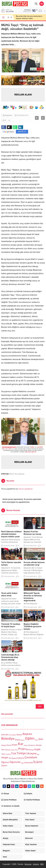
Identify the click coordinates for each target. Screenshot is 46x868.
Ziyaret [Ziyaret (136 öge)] (14, 758)
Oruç (16, 474)
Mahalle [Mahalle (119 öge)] (39, 745)
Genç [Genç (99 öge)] (36, 740)
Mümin (12, 474)
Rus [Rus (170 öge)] (27, 750)
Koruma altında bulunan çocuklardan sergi (34, 564)
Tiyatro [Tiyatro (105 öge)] (8, 754)
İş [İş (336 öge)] (35, 762)
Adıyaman (9, 115)
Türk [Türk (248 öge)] (14, 753)
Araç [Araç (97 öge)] (11, 735)
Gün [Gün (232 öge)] (41, 739)
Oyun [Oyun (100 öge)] (13, 750)
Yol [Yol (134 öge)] (10, 758)
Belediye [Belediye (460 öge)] (8, 739)
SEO (42, 864)
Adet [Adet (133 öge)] (3, 735)
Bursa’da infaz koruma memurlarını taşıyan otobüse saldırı (29, 17)
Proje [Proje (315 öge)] (22, 749)
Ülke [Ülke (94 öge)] (22, 763)
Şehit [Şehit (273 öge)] (39, 762)
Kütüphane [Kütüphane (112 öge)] (32, 745)
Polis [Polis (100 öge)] (16, 750)
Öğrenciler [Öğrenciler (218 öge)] (15, 762)
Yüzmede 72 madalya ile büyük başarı (11, 625)
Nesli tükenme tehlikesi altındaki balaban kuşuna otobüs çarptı (11, 534)
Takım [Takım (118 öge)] (3, 754)
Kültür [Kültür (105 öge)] (26, 745)
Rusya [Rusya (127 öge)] (32, 750)
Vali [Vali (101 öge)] (38, 754)
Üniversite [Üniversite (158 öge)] (29, 763)
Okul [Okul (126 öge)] (3, 750)
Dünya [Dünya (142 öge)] (18, 740)
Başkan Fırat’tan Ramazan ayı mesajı (32, 533)
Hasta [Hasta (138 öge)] (4, 745)
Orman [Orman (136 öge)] (8, 750)
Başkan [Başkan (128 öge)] (19, 735)
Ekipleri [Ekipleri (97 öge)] (23, 740)
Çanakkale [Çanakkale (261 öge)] (31, 757)
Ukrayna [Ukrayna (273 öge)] (31, 753)
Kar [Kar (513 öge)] (21, 744)
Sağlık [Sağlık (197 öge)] (37, 749)
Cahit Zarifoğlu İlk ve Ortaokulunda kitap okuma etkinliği (10, 657)
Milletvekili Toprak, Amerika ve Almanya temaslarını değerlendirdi (33, 597)
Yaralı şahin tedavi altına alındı (9, 594)
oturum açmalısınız (26, 489)
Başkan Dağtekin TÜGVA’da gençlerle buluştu (33, 627)
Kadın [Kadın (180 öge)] (15, 745)
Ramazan (21, 474)
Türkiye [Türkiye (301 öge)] (21, 753)
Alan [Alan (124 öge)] (7, 735)
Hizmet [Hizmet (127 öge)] (9, 745)
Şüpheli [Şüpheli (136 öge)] (4, 766)
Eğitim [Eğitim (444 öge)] (30, 739)
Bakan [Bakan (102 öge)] (14, 735)
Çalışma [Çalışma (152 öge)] (21, 758)
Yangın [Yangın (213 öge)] (5, 758)
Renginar (28, 864)
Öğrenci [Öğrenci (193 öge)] (5, 762)
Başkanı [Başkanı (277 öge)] (27, 734)
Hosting (36, 864)
